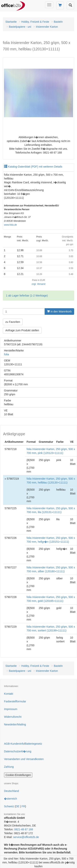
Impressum (11, 709)
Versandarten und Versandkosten (24, 759)
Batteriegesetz (34, 744)
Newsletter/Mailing (15, 724)
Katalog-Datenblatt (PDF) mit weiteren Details (33, 167)
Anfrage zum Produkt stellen (22, 330)
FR (23, 806)
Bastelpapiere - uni (20, 27)
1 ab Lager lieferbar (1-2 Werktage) (27, 296)
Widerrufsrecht (13, 717)
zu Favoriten (13, 322)
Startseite (11, 22)
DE (18, 806)
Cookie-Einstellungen (18, 775)
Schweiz (9, 806)
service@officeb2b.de (26, 837)
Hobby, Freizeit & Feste (35, 22)
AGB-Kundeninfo (14, 744)
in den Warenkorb (59, 311)
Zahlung (9, 767)
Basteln (58, 22)
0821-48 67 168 (24, 829)
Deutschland (11, 791)
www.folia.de (10, 225)
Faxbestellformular (15, 701)
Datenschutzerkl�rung (18, 751)
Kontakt (9, 694)
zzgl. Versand (38, 284)
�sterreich (11, 799)
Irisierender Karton (47, 27)
